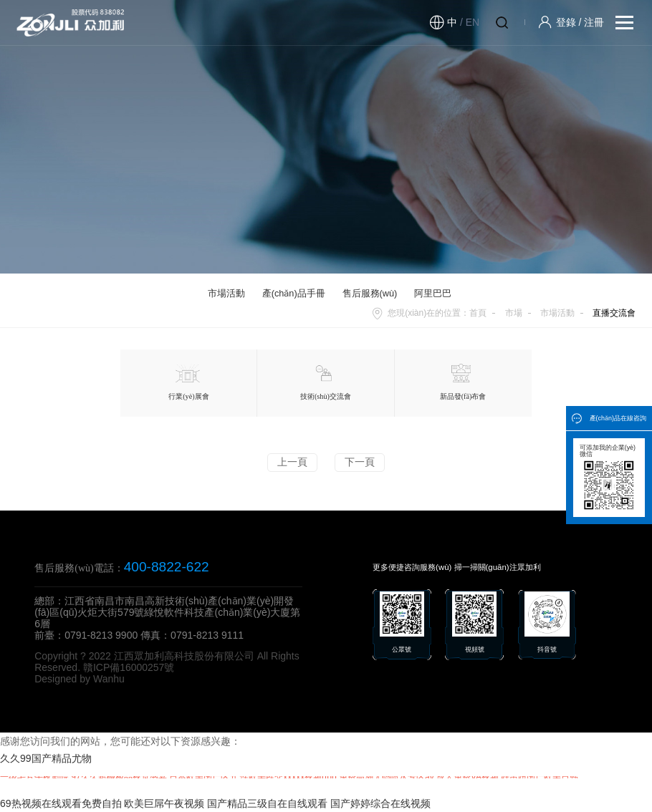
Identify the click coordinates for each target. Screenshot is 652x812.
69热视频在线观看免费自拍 (61, 803)
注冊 (594, 22)
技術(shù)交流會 (326, 383)
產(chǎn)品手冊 (294, 293)
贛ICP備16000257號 (129, 667)
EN (473, 22)
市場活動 (226, 293)
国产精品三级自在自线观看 (267, 803)
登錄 (566, 22)
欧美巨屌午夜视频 (164, 803)
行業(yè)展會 (188, 383)
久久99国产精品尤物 (46, 758)
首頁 (478, 313)
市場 (514, 313)
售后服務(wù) (370, 293)
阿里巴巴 (433, 293)
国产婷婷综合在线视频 (380, 803)
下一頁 (360, 462)
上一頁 (292, 462)
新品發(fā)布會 (463, 383)
